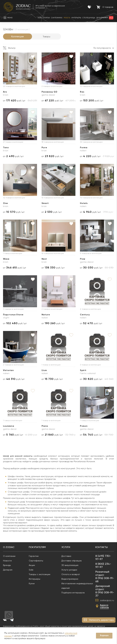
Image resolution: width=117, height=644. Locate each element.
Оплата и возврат (71, 574)
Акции (32, 565)
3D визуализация (70, 565)
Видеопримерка (70, 579)
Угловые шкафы (16, 483)
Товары (47, 37)
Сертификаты (36, 561)
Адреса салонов (104, 606)
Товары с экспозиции (40, 574)
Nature (46, 315)
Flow (83, 259)
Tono (6, 148)
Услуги (66, 547)
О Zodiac (9, 547)
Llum (44, 370)
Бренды (7, 565)
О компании (9, 556)
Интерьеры (35, 579)
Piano (45, 426)
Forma (84, 148)
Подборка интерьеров (73, 593)
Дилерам (8, 570)
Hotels (84, 203)
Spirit (83, 370)
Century (85, 315)
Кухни (32, 583)
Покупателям (37, 547)
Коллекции (18, 36)
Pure (44, 148)
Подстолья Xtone (13, 315)
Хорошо (104, 635)
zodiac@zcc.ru (107, 600)
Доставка (66, 556)
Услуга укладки (69, 570)
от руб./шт (14, 101)
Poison (84, 426)
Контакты (102, 547)
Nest (44, 259)
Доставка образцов (71, 561)
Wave (6, 259)
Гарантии (34, 556)
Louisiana (9, 426)
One (5, 203)
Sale (31, 570)
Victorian (8, 370)
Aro (5, 92)
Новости (7, 561)
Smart (45, 203)
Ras (82, 92)
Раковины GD (49, 92)
